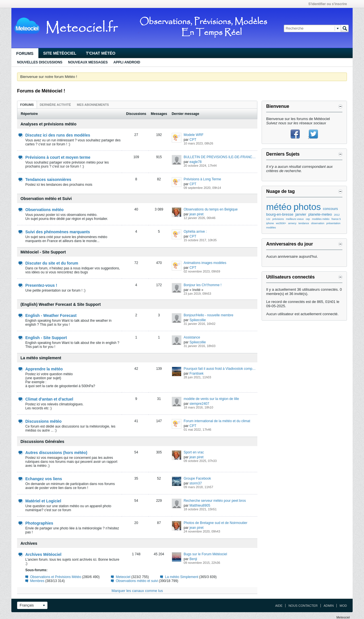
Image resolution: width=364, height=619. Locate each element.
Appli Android (127, 62)
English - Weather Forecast (51, 315)
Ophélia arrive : (195, 232)
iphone (270, 223)
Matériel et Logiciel (43, 501)
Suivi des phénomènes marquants (58, 232)
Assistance (192, 337)
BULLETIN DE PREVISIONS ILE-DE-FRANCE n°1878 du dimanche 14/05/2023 (221, 157)
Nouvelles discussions (40, 62)
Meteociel (123, 577)
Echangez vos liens (44, 479)
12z (268, 219)
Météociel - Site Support (43, 252)
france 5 (336, 219)
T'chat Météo (101, 53)
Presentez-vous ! (41, 285)
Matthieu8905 (200, 505)
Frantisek (196, 374)
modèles (271, 228)
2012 (337, 215)
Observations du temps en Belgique (211, 209)
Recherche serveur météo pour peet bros (215, 501)
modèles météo (321, 219)
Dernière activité (55, 105)
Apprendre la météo (44, 369)
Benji (193, 559)
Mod (343, 606)
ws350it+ (281, 223)
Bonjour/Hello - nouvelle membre (209, 315)
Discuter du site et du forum (52, 263)
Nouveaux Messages (88, 62)
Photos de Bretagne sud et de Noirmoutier (216, 523)
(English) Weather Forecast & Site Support (61, 304)
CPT (193, 140)
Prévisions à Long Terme (202, 179)
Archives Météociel (43, 554)
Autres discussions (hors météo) (56, 453)
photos (307, 207)
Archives (29, 543)
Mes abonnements (93, 105)
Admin (329, 606)
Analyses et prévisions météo (48, 124)
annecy (292, 223)
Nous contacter (303, 606)
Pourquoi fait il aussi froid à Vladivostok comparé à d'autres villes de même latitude (221, 369)
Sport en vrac (194, 452)
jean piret (196, 214)
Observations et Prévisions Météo (56, 577)
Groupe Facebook (197, 478)
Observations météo (45, 210)
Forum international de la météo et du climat (217, 421)
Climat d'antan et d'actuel (49, 399)
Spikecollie (197, 320)
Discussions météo (44, 421)
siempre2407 (199, 404)
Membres (37, 581)
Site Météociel (60, 53)
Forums (25, 53)
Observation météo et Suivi (46, 199)
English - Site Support (46, 338)
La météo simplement (41, 358)
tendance (304, 223)
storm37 (196, 483)
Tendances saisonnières (48, 179)
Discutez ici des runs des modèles (58, 135)
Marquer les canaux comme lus (137, 591)
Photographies (39, 523)
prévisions (278, 219)
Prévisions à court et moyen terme (58, 157)
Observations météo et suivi (137, 581)
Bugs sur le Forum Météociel (205, 554)
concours (330, 209)
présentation (334, 223)
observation (318, 223)
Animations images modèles (205, 263)
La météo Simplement (182, 577)
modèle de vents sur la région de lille (211, 399)
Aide (279, 606)
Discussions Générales (42, 441)
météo (279, 207)
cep (308, 219)
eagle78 (196, 162)
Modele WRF (194, 135)
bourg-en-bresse (280, 214)
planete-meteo (320, 214)
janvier (301, 214)
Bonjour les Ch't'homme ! (203, 285)
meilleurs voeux (295, 219)
